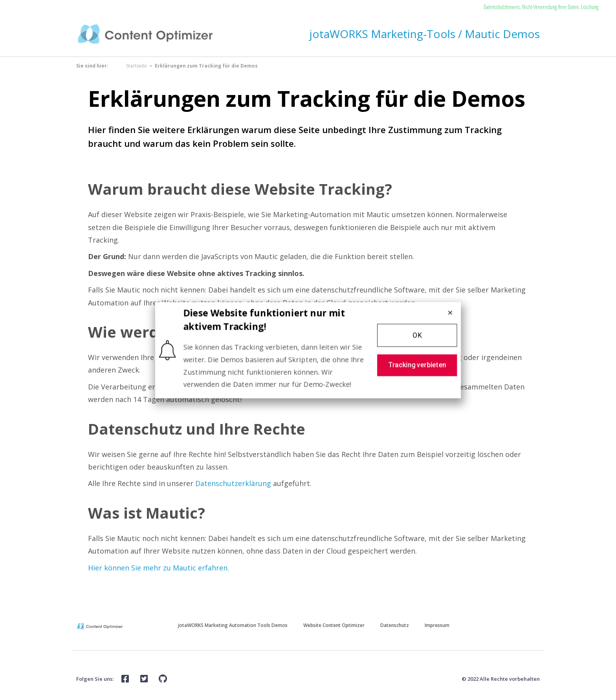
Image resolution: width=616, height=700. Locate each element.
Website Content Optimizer (334, 625)
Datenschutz (395, 625)
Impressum (437, 625)
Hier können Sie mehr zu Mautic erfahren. (159, 568)
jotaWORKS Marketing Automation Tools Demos (233, 625)
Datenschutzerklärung (233, 483)
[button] (420, 335)
